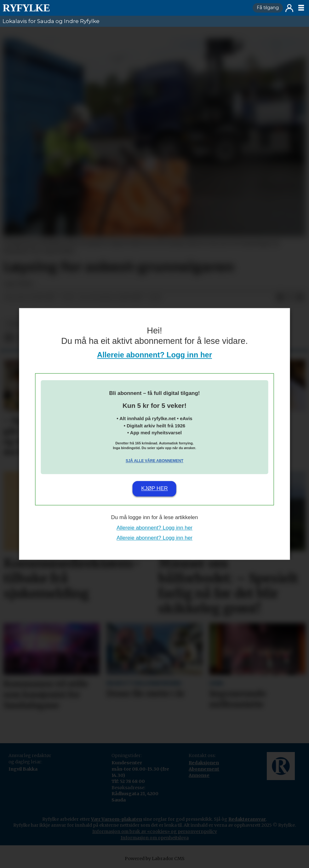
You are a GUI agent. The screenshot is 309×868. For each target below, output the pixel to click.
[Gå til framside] (26, 8)
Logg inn (289, 8)
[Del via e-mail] (300, 298)
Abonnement (204, 769)
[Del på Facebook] (280, 298)
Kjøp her (154, 488)
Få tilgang (268, 8)
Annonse (199, 775)
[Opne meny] (301, 8)
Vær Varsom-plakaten (117, 819)
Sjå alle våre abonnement (154, 461)
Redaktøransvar (247, 819)
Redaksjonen (204, 763)
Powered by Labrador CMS (155, 859)
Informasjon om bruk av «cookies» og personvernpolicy (155, 831)
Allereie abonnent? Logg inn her (154, 355)
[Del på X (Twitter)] (290, 298)
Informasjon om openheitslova (155, 838)
